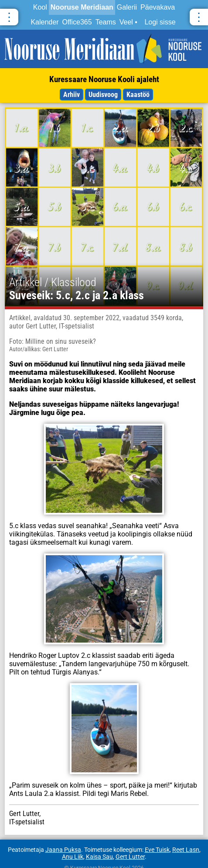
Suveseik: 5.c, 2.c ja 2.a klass (77, 295)
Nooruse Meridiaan (82, 7)
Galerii (127, 7)
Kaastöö (138, 95)
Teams (106, 22)
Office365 (77, 22)
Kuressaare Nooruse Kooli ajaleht (104, 79)
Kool (40, 7)
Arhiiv (72, 95)
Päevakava (158, 7)
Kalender (44, 22)
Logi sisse (160, 22)
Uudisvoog (103, 95)
